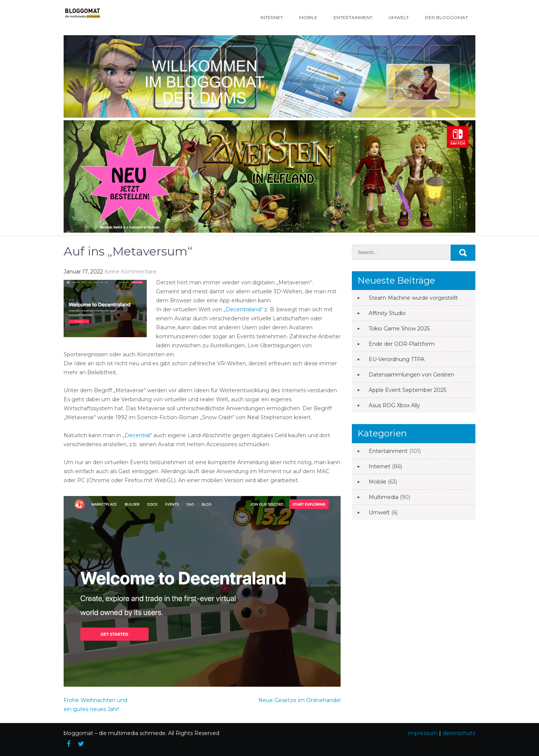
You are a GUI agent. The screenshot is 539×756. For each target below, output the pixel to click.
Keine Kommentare (130, 272)
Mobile (308, 17)
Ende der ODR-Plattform (402, 344)
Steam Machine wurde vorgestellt (413, 298)
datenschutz (459, 733)
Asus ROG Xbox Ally (394, 405)
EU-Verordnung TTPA (397, 359)
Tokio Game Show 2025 (399, 329)
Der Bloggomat (446, 17)
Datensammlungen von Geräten (411, 375)
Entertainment (353, 17)
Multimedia (383, 497)
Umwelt (399, 17)
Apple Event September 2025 (407, 390)
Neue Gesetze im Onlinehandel (299, 700)
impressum (423, 733)
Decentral (137, 435)
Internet (272, 17)
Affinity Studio (387, 313)
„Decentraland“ (243, 309)
